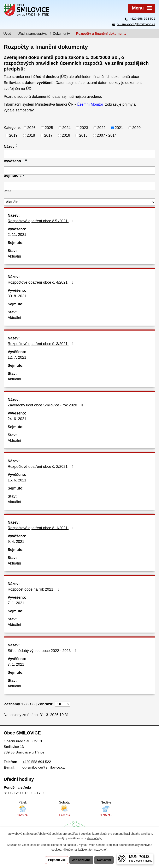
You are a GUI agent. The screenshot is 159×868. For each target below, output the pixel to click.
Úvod (7, 33)
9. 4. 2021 (16, 542)
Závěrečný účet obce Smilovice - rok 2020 (46, 405)
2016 (66, 135)
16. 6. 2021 (17, 480)
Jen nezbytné (81, 860)
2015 (83, 135)
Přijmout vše (57, 860)
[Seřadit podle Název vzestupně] (17, 145)
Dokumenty (61, 33)
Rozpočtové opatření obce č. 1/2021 (41, 528)
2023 (84, 128)
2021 (119, 128)
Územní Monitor (90, 104)
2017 (48, 135)
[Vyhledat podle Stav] (79, 202)
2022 (101, 128)
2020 (136, 128)
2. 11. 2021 (17, 235)
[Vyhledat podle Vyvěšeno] (79, 171)
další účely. (95, 838)
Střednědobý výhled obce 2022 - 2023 (43, 651)
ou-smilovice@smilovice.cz (136, 24)
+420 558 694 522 (142, 19)
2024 (66, 128)
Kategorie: (12, 128)
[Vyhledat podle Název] (79, 154)
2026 (31, 128)
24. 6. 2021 (17, 419)
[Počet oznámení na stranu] (63, 704)
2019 (13, 135)
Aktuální (14, 256)
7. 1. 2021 (16, 603)
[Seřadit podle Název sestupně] (17, 146)
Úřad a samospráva (32, 33)
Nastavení (104, 860)
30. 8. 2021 (17, 296)
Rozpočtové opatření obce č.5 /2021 (41, 221)
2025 (49, 128)
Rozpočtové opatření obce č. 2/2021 (41, 467)
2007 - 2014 (107, 135)
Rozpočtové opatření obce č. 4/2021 (41, 282)
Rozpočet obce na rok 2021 (34, 589)
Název (9, 147)
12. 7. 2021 (17, 357)
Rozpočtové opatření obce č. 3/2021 (41, 344)
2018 (31, 135)
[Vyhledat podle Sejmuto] (79, 186)
